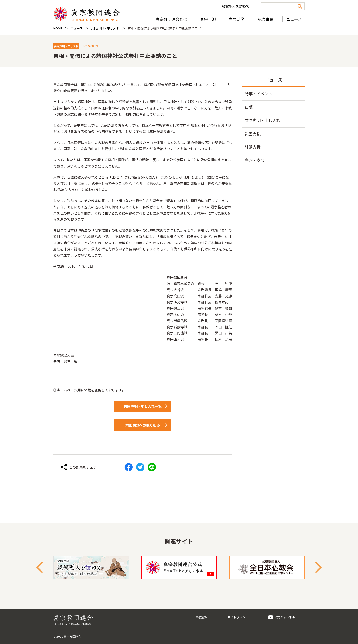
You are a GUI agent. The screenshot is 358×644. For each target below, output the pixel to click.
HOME (58, 28)
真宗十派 (208, 19)
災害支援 (253, 134)
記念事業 (265, 19)
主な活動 (237, 19)
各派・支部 (255, 160)
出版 (249, 107)
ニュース (294, 19)
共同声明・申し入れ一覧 (143, 406)
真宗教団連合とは (171, 19)
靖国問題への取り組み (143, 425)
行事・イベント (259, 94)
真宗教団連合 (87, 14)
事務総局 (202, 617)
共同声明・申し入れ (105, 28)
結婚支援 (253, 147)
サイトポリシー (238, 617)
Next (318, 567)
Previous (40, 567)
